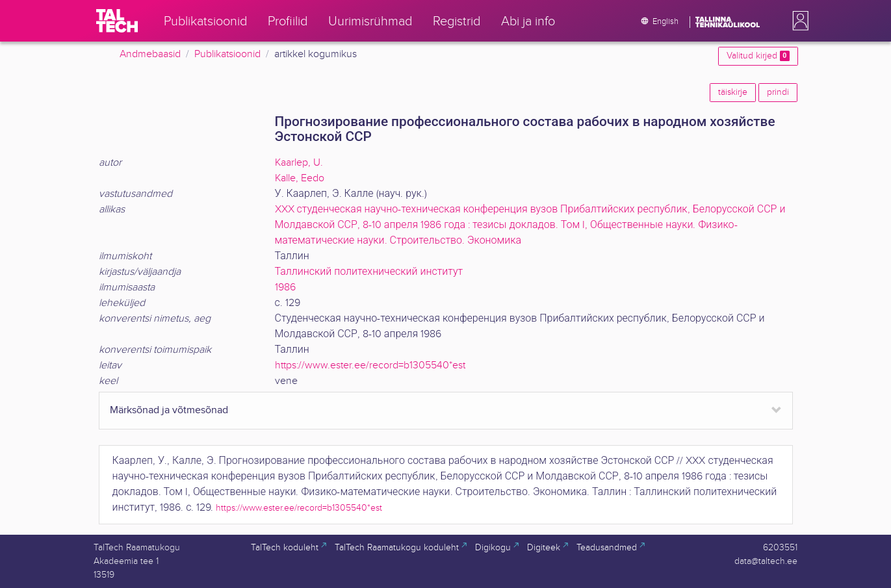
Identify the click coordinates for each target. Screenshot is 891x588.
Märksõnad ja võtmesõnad (169, 410)
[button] (798, 21)
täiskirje (733, 92)
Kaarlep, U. (299, 163)
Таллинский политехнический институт (369, 272)
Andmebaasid (150, 54)
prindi (778, 92)
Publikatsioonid (227, 54)
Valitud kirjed (758, 56)
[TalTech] (117, 21)
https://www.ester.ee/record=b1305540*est (370, 365)
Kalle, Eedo (300, 178)
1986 (285, 288)
